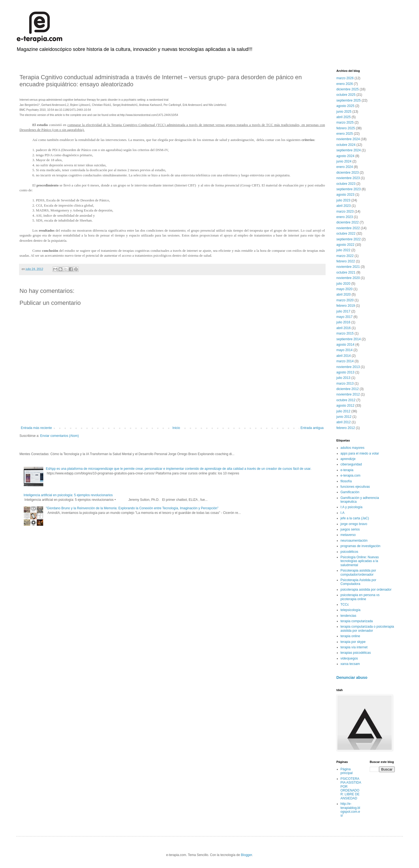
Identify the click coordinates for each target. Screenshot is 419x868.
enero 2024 (345, 167)
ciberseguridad (351, 464)
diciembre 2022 (348, 222)
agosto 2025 (345, 106)
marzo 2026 (345, 78)
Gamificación (350, 492)
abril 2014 (344, 356)
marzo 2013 (345, 384)
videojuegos (349, 658)
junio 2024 (344, 161)
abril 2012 (344, 422)
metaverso (348, 535)
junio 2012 (344, 417)
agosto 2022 (345, 245)
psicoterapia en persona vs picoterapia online (360, 597)
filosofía (346, 481)
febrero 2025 (346, 128)
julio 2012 (343, 411)
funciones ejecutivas (355, 487)
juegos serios (350, 529)
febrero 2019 (346, 306)
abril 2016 (344, 328)
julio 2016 (343, 322)
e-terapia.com (351, 476)
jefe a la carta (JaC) (355, 518)
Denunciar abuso (352, 677)
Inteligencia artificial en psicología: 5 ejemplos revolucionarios (68, 495)
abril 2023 (344, 206)
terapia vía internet (354, 647)
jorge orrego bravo (354, 524)
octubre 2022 (346, 234)
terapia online (350, 636)
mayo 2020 (345, 289)
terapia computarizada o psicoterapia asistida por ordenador (367, 628)
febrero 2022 (346, 261)
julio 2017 (343, 311)
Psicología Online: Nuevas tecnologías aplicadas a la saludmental (360, 561)
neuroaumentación (354, 541)
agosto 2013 (345, 372)
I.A (343, 513)
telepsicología (351, 610)
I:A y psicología (352, 507)
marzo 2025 (345, 122)
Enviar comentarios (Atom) (60, 436)
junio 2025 (344, 112)
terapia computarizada (357, 621)
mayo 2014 (345, 350)
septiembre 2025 (349, 100)
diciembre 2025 (348, 89)
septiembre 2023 (349, 189)
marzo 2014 (345, 361)
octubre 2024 (346, 145)
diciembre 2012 (348, 389)
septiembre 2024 (349, 150)
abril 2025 (344, 117)
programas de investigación (361, 546)
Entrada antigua (312, 428)
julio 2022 (343, 250)
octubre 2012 (346, 400)
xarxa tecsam (350, 664)
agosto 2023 (345, 195)
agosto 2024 (345, 156)
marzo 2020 (345, 300)
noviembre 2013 (348, 367)
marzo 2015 (345, 333)
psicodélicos (349, 552)
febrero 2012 (346, 428)
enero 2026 (345, 84)
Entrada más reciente (36, 428)
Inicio (176, 428)
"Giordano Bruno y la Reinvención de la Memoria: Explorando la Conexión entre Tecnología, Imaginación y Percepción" (132, 508)
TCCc (345, 605)
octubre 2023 (346, 184)
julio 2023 (343, 200)
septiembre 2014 (349, 339)
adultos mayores (353, 448)
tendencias (348, 616)
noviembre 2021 (348, 267)
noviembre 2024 (348, 139)
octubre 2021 (346, 272)
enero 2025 (345, 134)
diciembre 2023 (348, 173)
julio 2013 (343, 378)
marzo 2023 (345, 211)
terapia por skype (353, 642)
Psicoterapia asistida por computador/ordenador (358, 572)
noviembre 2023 (348, 178)
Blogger (247, 855)
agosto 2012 (345, 406)
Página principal (347, 771)
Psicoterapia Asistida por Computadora (358, 582)
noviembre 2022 (348, 228)
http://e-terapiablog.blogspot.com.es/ (350, 810)
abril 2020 (344, 295)
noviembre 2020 (348, 278)
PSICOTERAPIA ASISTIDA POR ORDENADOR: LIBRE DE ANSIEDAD (351, 789)
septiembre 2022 (349, 239)
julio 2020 (343, 284)
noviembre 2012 (348, 394)
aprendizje (348, 459)
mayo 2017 (345, 317)
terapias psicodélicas (356, 653)
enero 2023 (345, 217)
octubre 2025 (346, 95)
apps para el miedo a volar (360, 453)
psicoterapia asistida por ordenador (366, 590)
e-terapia (347, 470)
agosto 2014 (345, 345)
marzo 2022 (345, 256)
